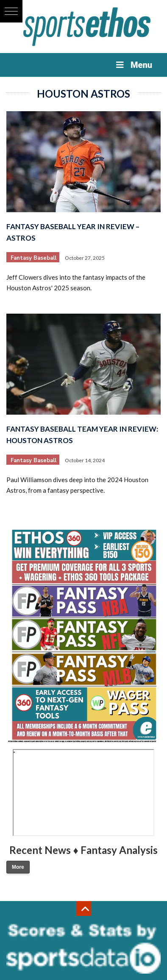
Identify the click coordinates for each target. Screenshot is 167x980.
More (18, 867)
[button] (11, 11)
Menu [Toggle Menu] (133, 65)
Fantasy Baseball (33, 258)
